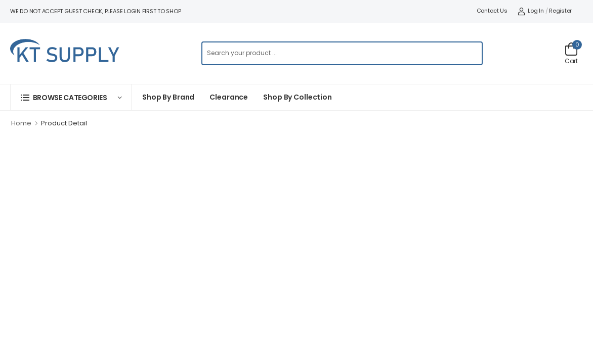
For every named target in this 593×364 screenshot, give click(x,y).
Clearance (229, 97)
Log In (531, 11)
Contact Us (492, 11)
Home (21, 123)
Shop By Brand (168, 97)
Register (560, 11)
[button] (71, 97)
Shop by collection (298, 97)
